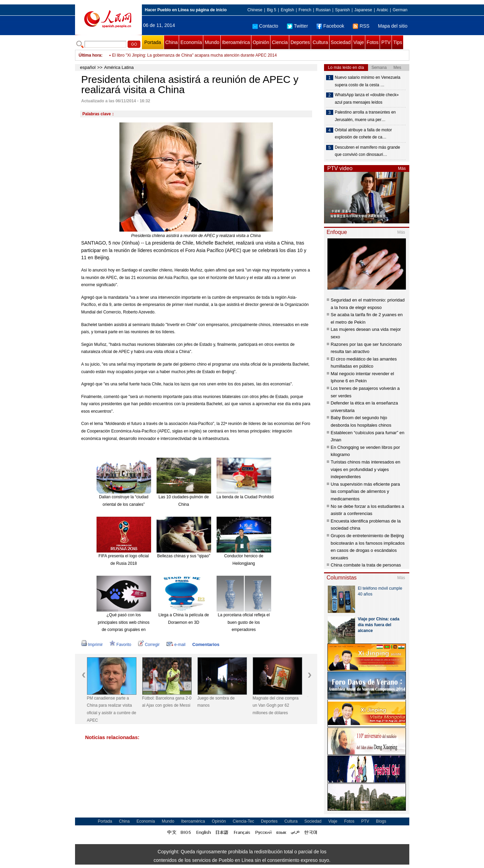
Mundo (212, 42)
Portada (153, 42)
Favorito (120, 645)
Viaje (359, 42)
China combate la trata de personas (366, 565)
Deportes (300, 42)
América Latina (119, 67)
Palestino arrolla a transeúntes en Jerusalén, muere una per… (365, 116)
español (88, 67)
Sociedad (341, 42)
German (400, 10)
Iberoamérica (236, 42)
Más (402, 168)
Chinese (255, 10)
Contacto (265, 26)
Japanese (363, 10)
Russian (323, 10)
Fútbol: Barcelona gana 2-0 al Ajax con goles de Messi (167, 702)
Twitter (297, 26)
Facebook (330, 26)
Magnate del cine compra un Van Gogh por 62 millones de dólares (276, 705)
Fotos (373, 42)
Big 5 (271, 10)
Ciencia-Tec (243, 821)
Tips (398, 42)
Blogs (381, 821)
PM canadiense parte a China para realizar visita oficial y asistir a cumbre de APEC (112, 709)
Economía (191, 42)
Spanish (342, 10)
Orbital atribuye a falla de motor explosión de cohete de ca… (363, 134)
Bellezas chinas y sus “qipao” (184, 556)
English (287, 10)
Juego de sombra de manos (216, 702)
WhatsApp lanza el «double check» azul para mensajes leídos (367, 99)
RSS (361, 26)
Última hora (90, 55)
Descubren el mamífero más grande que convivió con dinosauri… (368, 151)
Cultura (320, 42)
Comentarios (206, 644)
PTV (386, 42)
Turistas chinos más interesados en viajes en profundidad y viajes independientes (366, 469)
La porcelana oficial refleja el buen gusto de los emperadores (244, 622)
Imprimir (92, 645)
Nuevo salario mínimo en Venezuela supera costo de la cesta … (368, 81)
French (305, 10)
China (172, 42)
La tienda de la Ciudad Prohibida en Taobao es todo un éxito (271, 497)
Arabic (382, 10)
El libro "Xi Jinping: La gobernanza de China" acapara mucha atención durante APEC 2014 (195, 55)
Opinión (261, 42)
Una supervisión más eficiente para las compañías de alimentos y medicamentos (365, 491)
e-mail (176, 645)
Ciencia (280, 42)
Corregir (149, 645)
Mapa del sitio (393, 26)
